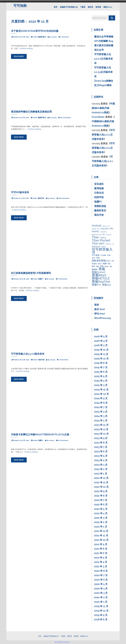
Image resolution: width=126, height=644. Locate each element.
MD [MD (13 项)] (111, 229)
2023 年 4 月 (101, 460)
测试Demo (108, 7)
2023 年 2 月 (101, 469)
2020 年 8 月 (101, 571)
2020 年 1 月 (101, 602)
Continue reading (26, 48)
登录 (97, 305)
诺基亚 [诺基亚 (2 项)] (107, 266)
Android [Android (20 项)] (97, 226)
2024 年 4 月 (101, 412)
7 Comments (64, 360)
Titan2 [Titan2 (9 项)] (103, 238)
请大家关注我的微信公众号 (104, 48)
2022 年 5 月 (101, 509)
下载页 (83, 7)
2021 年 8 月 (101, 549)
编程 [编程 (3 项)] (98, 266)
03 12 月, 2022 (24, 440)
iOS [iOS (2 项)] (108, 226)
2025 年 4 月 (101, 381)
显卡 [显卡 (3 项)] (113, 261)
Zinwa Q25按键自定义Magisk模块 (104, 83)
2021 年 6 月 (101, 553)
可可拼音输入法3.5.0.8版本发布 (28, 354)
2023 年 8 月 (101, 443)
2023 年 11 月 (101, 429)
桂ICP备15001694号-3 (63, 642)
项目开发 (41, 198)
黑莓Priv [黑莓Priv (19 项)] (97, 285)
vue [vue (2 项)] (113, 244)
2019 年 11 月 (101, 606)
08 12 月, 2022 (24, 279)
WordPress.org (102, 318)
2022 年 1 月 (101, 527)
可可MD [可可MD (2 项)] (103, 247)
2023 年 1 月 (101, 474)
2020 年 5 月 (101, 584)
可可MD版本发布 (20, 192)
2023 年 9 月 (101, 438)
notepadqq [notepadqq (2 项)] (103, 232)
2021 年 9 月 (101, 544)
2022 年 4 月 (101, 513)
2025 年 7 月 (101, 367)
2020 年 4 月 (101, 589)
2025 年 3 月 (101, 385)
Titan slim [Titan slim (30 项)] (98, 243)
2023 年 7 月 (101, 447)
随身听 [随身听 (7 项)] (95, 269)
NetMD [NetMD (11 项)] (95, 231)
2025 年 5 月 (101, 376)
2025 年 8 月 (101, 363)
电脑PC (41, 279)
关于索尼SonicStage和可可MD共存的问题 (35, 31)
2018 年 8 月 (101, 619)
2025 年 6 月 (101, 372)
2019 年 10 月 (101, 611)
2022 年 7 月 (101, 500)
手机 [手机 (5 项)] (98, 258)
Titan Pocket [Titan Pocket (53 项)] (101, 240)
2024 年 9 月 (101, 398)
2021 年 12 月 (101, 531)
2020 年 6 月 (101, 580)
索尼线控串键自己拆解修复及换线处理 (31, 112)
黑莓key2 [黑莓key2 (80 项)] (99, 275)
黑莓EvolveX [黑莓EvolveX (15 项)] (99, 272)
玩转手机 (99, 197)
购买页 (91, 7)
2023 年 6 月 (101, 451)
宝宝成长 (99, 184)
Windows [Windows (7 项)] (96, 247)
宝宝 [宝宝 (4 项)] (93, 258)
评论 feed (99, 314)
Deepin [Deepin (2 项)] (104, 226)
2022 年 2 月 (101, 522)
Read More (19, 56)
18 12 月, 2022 (24, 118)
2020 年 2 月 (101, 597)
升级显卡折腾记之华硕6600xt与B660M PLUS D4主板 (40, 434)
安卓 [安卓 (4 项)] (109, 255)
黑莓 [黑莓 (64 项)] (102, 269)
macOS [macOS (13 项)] (105, 229)
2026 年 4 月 (101, 341)
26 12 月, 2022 (24, 37)
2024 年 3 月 (101, 416)
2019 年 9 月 (101, 615)
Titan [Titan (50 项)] (95, 237)
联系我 (98, 7)
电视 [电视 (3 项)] (109, 264)
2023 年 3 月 (101, 465)
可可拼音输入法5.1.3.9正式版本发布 (104, 72)
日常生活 (99, 193)
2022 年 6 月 (101, 505)
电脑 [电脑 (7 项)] (105, 263)
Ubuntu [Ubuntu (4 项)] (108, 244)
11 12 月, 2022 (24, 198)
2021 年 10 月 (101, 540)
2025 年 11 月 (101, 354)
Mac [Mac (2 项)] (98, 229)
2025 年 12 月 (101, 350)
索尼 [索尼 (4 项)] (93, 266)
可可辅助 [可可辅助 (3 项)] (103, 255)
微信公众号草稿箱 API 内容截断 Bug (104, 39)
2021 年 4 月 (101, 562)
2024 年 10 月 (101, 394)
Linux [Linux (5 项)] (94, 229)
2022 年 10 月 (101, 487)
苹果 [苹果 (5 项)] (102, 266)
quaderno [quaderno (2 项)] (109, 235)
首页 (56, 7)
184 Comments (64, 198)
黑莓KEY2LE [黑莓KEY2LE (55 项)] (101, 278)
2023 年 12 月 (101, 425)
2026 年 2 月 (101, 345)
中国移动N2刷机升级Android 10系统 (103, 108)
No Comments (66, 118)
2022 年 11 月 (101, 482)
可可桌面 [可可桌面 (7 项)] (96, 255)
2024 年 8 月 (101, 403)
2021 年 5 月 (101, 558)
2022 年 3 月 (101, 518)
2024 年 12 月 (101, 390)
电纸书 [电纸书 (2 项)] (100, 264)
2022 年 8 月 (101, 496)
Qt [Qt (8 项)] (104, 234)
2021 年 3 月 (101, 566)
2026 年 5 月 (101, 336)
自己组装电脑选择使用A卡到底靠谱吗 (31, 273)
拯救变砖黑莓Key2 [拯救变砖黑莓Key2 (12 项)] (101, 261)
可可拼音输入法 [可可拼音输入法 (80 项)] (102, 251)
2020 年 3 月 (101, 593)
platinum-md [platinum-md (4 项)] (97, 235)
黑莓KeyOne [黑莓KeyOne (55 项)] (101, 281)
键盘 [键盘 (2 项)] (111, 266)
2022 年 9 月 (101, 491)
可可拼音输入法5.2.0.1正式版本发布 (104, 59)
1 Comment (65, 37)
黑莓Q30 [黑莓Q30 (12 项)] (107, 285)
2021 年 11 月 (101, 535)
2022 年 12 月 (101, 478)
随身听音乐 (42, 37)
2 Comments (63, 279)
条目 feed (99, 309)
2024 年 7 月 (101, 407)
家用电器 (99, 188)
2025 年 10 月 (101, 359)
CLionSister (98, 117)
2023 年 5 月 (101, 456)
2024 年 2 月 (101, 420)
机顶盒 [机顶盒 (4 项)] (94, 264)
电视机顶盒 (100, 206)
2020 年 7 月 (101, 575)
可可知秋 (20, 6)
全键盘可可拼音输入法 (69, 7)
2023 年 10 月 (101, 434)
